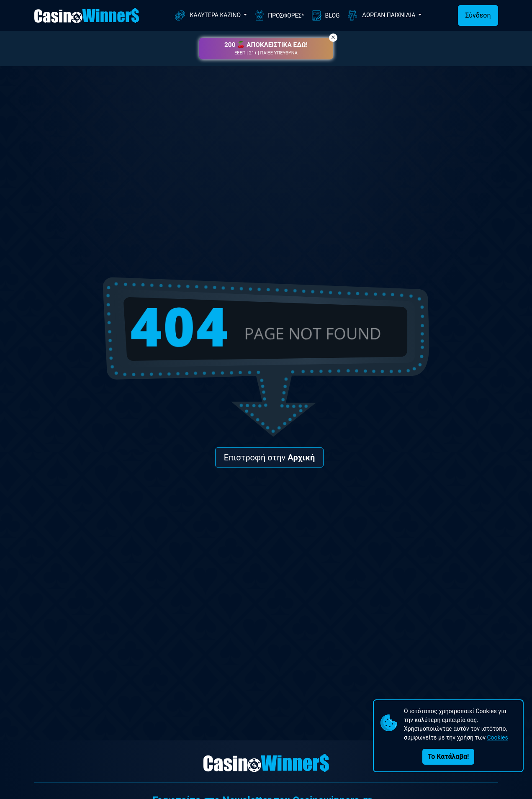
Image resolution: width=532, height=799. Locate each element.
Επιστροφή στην (270, 457)
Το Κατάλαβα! (448, 757)
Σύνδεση (478, 15)
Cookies (497, 737)
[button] (266, 49)
